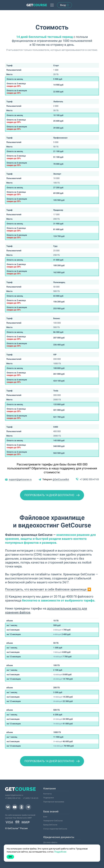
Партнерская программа (54, 802)
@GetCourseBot (61, 479)
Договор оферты (50, 842)
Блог (45, 817)
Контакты (48, 794)
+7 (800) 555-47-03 (89, 479)
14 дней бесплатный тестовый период (45, 37)
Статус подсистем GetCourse (55, 829)
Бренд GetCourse (50, 825)
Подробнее (60, 852)
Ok (10, 857)
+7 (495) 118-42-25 (31, 798)
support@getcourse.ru (20, 479)
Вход (65, 5)
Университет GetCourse (53, 821)
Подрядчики (49, 798)
